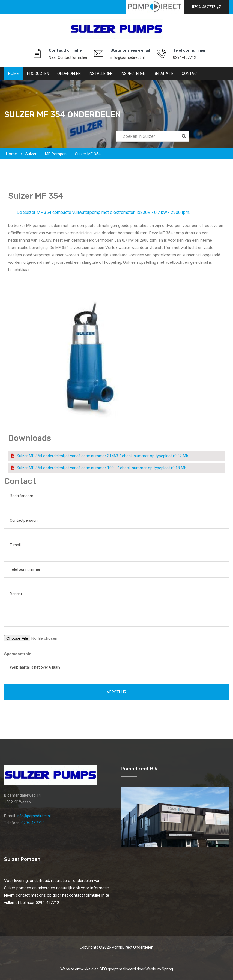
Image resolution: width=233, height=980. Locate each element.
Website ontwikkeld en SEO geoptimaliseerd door (117, 969)
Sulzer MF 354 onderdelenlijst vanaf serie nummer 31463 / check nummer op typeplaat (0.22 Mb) (103, 456)
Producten (38, 74)
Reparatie (164, 74)
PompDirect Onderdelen (133, 947)
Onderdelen (69, 74)
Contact (190, 74)
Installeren (101, 74)
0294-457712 (206, 7)
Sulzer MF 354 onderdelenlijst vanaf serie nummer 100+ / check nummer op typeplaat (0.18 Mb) (102, 468)
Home (14, 74)
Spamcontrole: (18, 654)
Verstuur (117, 692)
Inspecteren (133, 74)
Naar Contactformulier (68, 57)
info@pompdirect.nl (128, 57)
